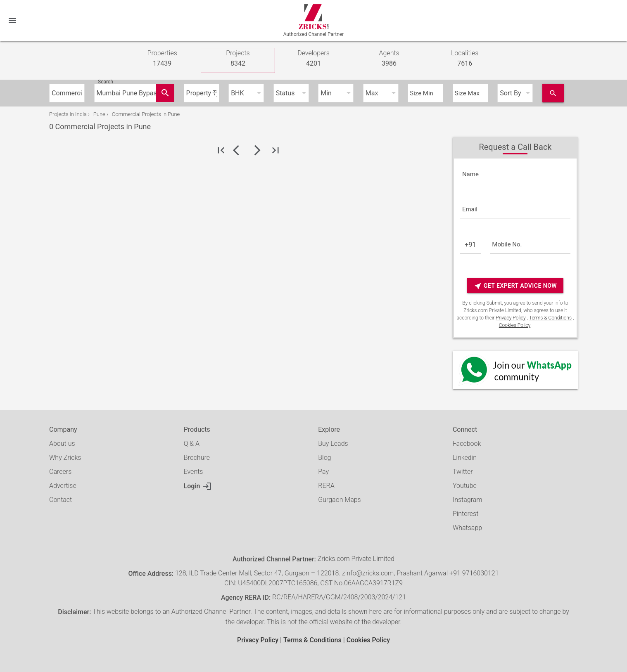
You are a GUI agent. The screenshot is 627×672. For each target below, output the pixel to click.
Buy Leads (333, 444)
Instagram (468, 500)
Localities (465, 59)
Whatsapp (467, 528)
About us (62, 444)
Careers (60, 472)
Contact (61, 500)
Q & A (192, 444)
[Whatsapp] (515, 370)
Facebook (467, 444)
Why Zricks (65, 458)
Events (194, 472)
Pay (323, 472)
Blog (324, 458)
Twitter (463, 472)
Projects (238, 59)
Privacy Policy (511, 318)
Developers (313, 59)
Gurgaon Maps (339, 500)
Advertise (63, 486)
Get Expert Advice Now (515, 286)
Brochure (197, 458)
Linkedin (465, 458)
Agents (389, 59)
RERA (326, 486)
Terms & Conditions (550, 318)
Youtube (465, 486)
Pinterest (465, 514)
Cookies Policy (515, 325)
